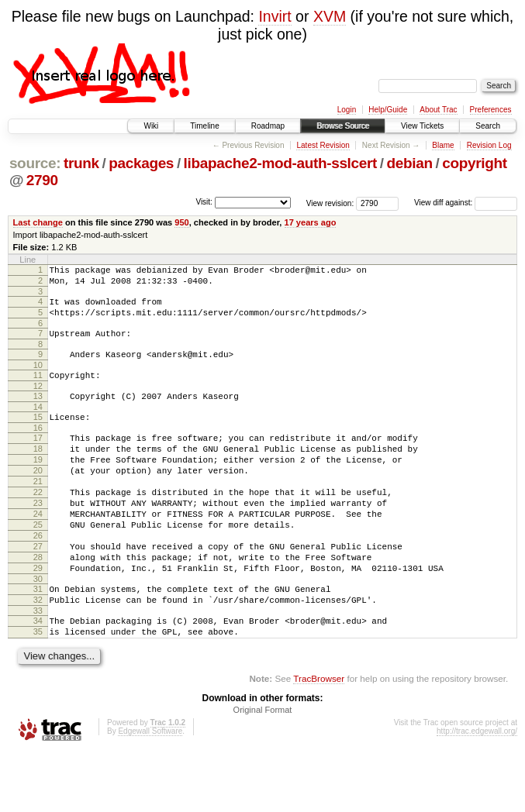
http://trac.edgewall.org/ (477, 791)
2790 (42, 180)
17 (38, 459)
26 (38, 577)
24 (38, 551)
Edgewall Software (150, 791)
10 (38, 379)
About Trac (438, 110)
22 (38, 525)
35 (38, 690)
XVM (330, 16)
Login (347, 110)
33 (38, 666)
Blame (443, 145)
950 (181, 222)
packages (141, 163)
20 (38, 498)
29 (38, 617)
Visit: (204, 202)
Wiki (151, 126)
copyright (474, 163)
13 (38, 412)
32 (38, 653)
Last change (38, 222)
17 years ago (311, 222)
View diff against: (466, 203)
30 (38, 630)
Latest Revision (323, 145)
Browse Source (343, 126)
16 (38, 449)
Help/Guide (388, 110)
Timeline (204, 126)
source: (35, 163)
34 (38, 676)
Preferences (491, 110)
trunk (81, 163)
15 (38, 435)
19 (38, 485)
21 (38, 511)
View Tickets (422, 126)
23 (38, 538)
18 (38, 472)
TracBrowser (319, 739)
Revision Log (489, 145)
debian (410, 163)
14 (38, 425)
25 (38, 564)
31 (38, 640)
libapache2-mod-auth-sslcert (280, 163)
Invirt (275, 16)
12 (38, 402)
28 (38, 604)
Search (488, 126)
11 (38, 389)
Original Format (263, 770)
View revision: (330, 203)
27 (38, 590)
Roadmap (268, 126)
